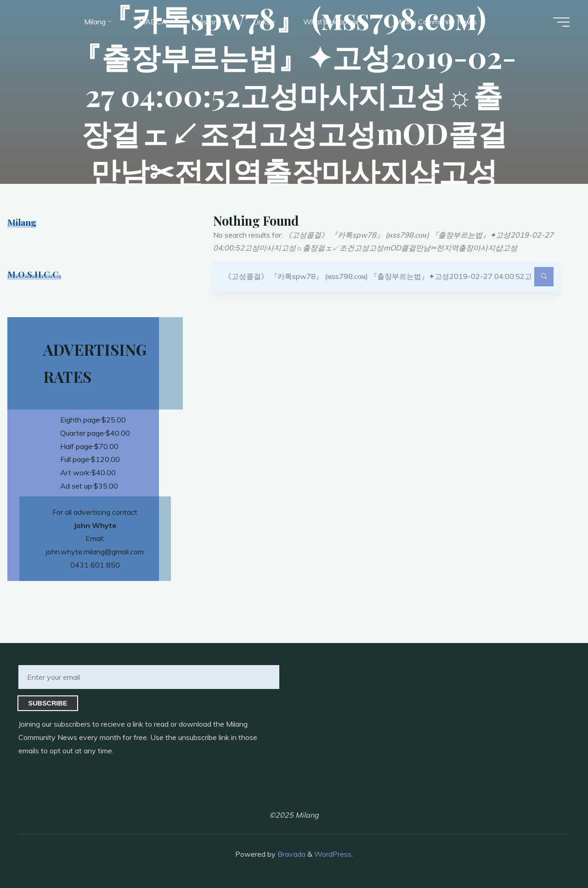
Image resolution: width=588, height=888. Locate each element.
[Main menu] (561, 22)
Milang (22, 222)
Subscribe (48, 703)
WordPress (333, 854)
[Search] (544, 277)
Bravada (291, 854)
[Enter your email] (149, 677)
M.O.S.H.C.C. (34, 274)
